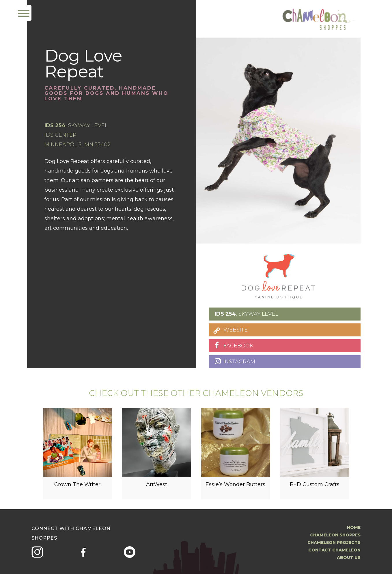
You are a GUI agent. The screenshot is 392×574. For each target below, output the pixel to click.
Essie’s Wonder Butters (235, 487)
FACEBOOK (238, 346)
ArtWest (157, 487)
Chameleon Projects (334, 542)
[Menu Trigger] (24, 13)
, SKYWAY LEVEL (246, 314)
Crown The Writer (77, 487)
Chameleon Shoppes (335, 535)
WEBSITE (236, 330)
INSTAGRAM (239, 362)
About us (349, 558)
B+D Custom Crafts (315, 487)
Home (354, 527)
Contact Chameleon (334, 550)
